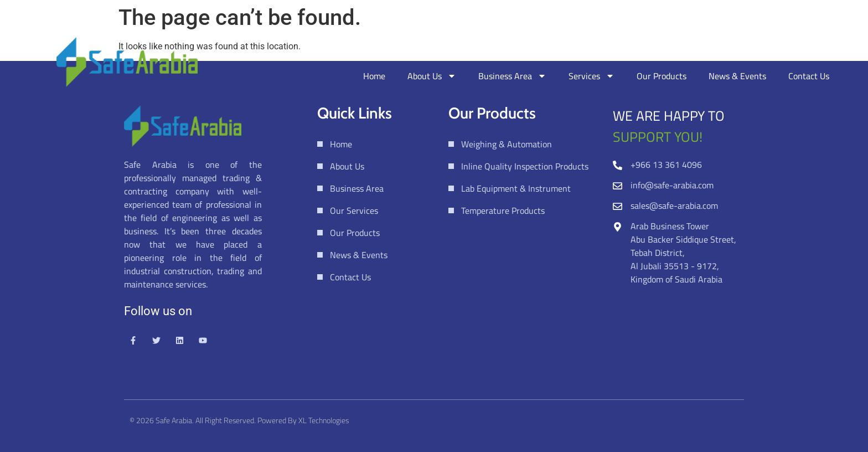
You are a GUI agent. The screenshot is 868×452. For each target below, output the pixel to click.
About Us (432, 76)
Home (374, 76)
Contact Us (809, 76)
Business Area (512, 76)
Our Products (662, 76)
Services (591, 76)
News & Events (737, 76)
